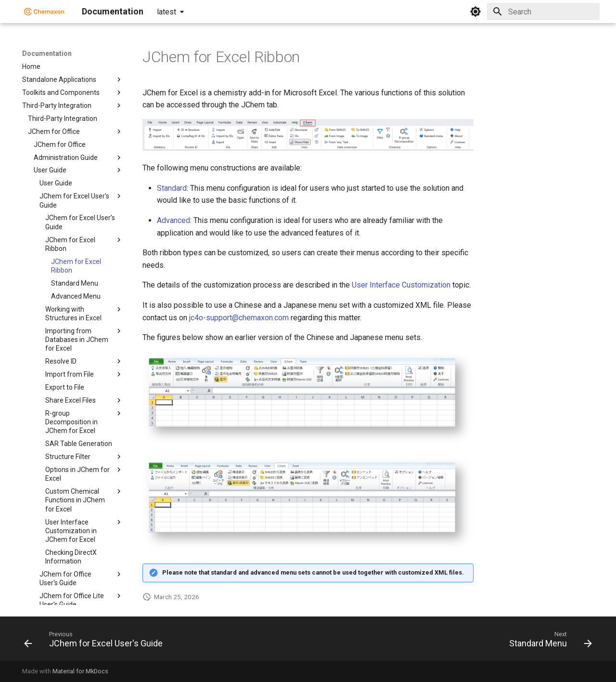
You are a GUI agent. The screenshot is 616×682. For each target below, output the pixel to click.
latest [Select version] (167, 12)
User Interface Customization (401, 285)
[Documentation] (44, 12)
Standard (172, 188)
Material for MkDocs (80, 671)
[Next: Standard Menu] (548, 642)
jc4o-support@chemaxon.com (239, 318)
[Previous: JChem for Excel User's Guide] (96, 642)
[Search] (543, 12)
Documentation (47, 53)
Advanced (173, 220)
